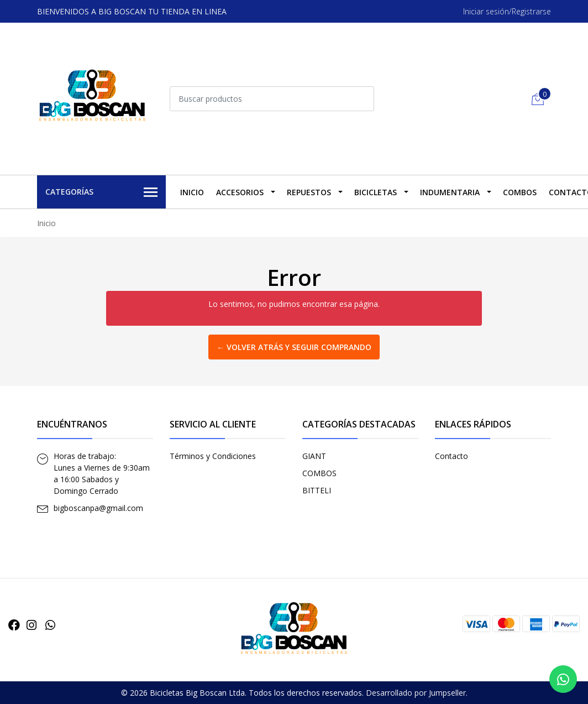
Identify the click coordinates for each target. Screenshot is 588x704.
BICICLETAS (376, 192)
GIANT (314, 456)
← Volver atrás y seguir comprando (294, 347)
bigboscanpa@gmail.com (98, 508)
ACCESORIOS (240, 192)
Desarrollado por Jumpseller (416, 693)
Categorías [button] (101, 192)
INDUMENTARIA (450, 192)
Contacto (452, 456)
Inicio (192, 192)
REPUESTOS (309, 192)
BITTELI (317, 490)
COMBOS (520, 192)
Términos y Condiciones (213, 456)
